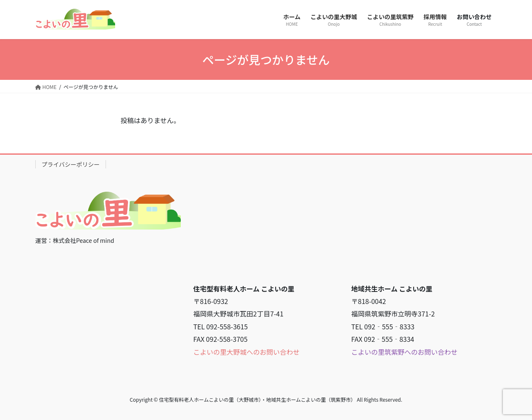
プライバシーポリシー (71, 164)
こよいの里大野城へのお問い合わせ (246, 352)
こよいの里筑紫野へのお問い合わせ (404, 352)
